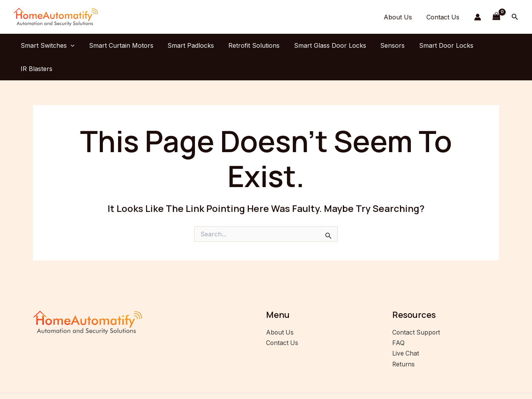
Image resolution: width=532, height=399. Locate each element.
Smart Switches (50, 45)
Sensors (386, 45)
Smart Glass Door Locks (325, 45)
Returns (404, 340)
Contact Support (417, 309)
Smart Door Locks (438, 45)
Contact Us (444, 17)
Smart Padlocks (190, 45)
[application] (73, 45)
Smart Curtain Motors (122, 45)
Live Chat (406, 330)
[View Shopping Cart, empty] (496, 17)
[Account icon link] (478, 17)
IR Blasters (493, 45)
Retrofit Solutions (251, 45)
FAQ (398, 319)
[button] (515, 17)
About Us (401, 17)
